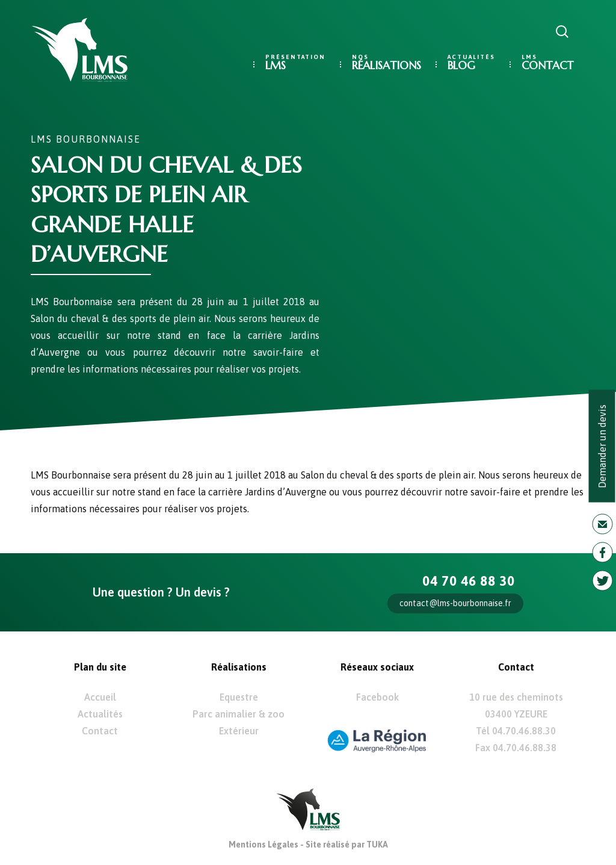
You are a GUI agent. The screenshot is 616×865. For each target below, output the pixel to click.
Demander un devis (602, 446)
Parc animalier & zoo (239, 714)
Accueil (100, 697)
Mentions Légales (263, 845)
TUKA (377, 845)
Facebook (377, 697)
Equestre (239, 697)
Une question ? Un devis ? (161, 592)
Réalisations (387, 65)
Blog (461, 65)
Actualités (100, 714)
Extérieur (239, 731)
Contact (547, 65)
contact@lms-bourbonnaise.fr (455, 603)
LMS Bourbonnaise (86, 139)
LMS (276, 65)
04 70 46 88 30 (469, 581)
